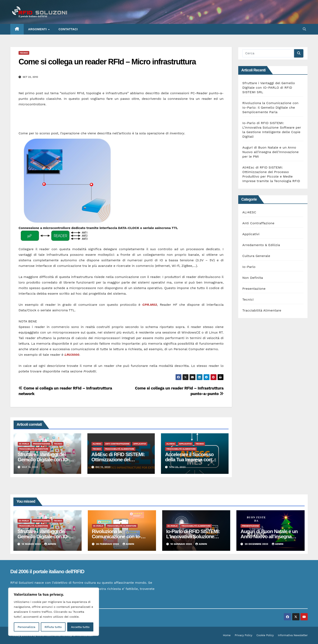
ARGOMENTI (38, 29)
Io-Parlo (24, 444)
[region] (54, 612)
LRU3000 (72, 355)
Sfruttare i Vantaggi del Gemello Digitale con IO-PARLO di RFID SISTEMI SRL (269, 88)
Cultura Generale (256, 256)
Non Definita (253, 278)
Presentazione (42, 444)
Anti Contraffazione (117, 444)
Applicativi (140, 444)
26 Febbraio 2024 (108, 544)
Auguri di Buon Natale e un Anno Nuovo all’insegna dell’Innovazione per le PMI (270, 152)
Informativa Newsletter (293, 635)
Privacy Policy (243, 635)
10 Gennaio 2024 (181, 544)
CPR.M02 (150, 305)
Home (227, 635)
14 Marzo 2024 (32, 544)
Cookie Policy (265, 635)
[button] (304, 29)
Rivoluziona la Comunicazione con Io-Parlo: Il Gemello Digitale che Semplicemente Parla (270, 108)
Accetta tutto (80, 627)
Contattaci (68, 29)
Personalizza (26, 627)
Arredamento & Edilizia (261, 245)
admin (50, 544)
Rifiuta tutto (53, 627)
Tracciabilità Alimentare (34, 449)
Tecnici (24, 53)
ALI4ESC (97, 444)
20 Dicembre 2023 (257, 544)
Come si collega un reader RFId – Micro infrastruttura (107, 62)
